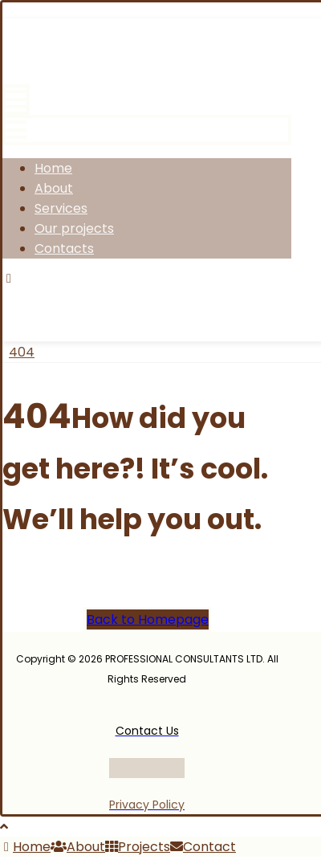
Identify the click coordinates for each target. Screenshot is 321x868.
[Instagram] (156, 295)
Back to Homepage (148, 619)
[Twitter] (96, 295)
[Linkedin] (219, 295)
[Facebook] (37, 295)
